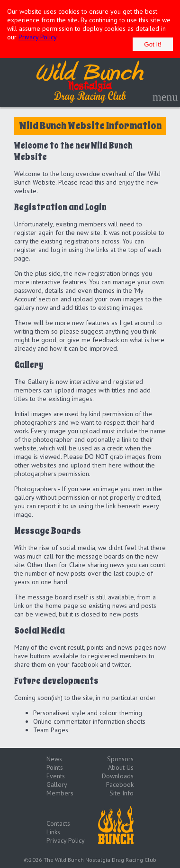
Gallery (57, 784)
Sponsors (120, 759)
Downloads (118, 776)
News (54, 759)
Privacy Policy (37, 37)
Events (56, 776)
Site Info (121, 793)
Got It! (153, 44)
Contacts (58, 823)
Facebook (120, 784)
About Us (121, 767)
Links (53, 832)
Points (55, 767)
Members (60, 793)
